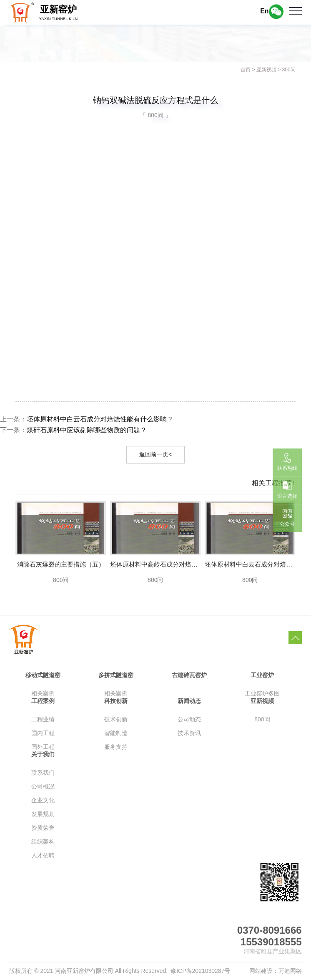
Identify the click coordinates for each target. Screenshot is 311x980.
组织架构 (43, 841)
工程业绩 (43, 719)
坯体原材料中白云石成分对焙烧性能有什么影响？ (100, 419)
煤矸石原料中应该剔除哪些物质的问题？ (87, 430)
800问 (289, 70)
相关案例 (43, 693)
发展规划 (43, 814)
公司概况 (43, 786)
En (264, 11)
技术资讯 (189, 733)
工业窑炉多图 (262, 693)
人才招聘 (43, 855)
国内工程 (43, 733)
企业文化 (43, 800)
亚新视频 (266, 70)
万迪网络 (290, 971)
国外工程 (43, 747)
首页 (246, 70)
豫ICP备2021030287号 (200, 971)
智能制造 (116, 733)
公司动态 (189, 719)
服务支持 (116, 747)
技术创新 (116, 719)
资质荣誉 (43, 828)
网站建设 (261, 971)
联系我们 (43, 773)
